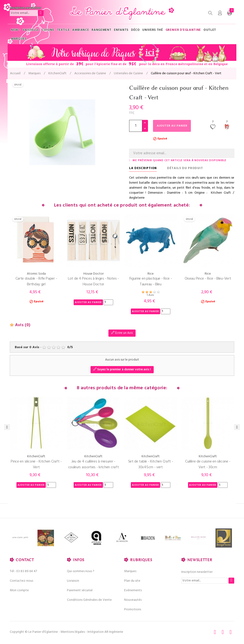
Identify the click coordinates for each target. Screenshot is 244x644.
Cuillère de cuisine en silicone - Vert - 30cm (208, 464)
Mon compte (19, 590)
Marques (130, 571)
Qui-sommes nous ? (81, 571)
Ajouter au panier (173, 126)
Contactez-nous (21, 581)
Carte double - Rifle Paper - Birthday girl (36, 282)
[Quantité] (136, 126)
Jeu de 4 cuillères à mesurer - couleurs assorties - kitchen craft (94, 464)
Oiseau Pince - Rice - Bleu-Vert (208, 279)
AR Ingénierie (114, 632)
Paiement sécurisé (80, 590)
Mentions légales (73, 632)
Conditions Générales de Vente (89, 600)
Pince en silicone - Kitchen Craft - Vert (36, 464)
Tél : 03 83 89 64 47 (23, 571)
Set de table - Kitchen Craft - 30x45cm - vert (151, 464)
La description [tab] (143, 168)
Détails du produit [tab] (185, 168)
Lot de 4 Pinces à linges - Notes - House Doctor (93, 282)
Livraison (73, 581)
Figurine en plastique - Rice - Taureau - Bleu (151, 282)
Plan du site (132, 581)
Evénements (133, 590)
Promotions (133, 609)
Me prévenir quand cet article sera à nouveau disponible (180, 160)
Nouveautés (133, 600)
